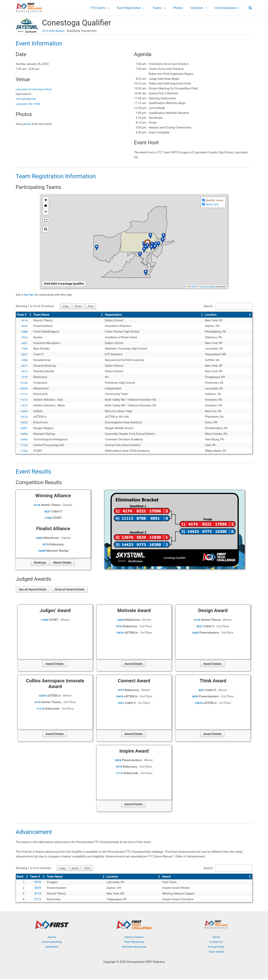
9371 (24, 366)
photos (27, 124)
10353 (23, 389)
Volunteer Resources (134, 948)
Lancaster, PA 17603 (29, 104)
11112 (23, 395)
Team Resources (134, 943)
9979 (38, 883)
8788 (24, 360)
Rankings (40, 563)
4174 (24, 321)
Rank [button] (20, 877)
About (216, 938)
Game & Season (134, 938)
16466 (23, 440)
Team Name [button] (41, 315)
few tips (29, 295)
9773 (24, 377)
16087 (23, 429)
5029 (24, 326)
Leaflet (190, 287)
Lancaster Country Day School (35, 89)
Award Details (55, 664)
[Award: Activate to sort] (207, 877)
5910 (24, 338)
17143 (23, 445)
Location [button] (211, 315)
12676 (23, 417)
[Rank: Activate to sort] (23, 877)
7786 (24, 349)
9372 (24, 372)
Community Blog (52, 943)
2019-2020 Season (54, 31)
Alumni (52, 938)
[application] (118, 8)
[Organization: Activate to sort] (154, 315)
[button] (250, 8)
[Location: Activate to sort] (228, 315)
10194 (23, 383)
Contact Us (216, 943)
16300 (23, 434)
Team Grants (216, 952)
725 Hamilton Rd (27, 99)
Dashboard (52, 948)
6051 (24, 343)
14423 (23, 423)
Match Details (62, 563)
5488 (24, 332)
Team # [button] (22, 315)
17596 (23, 451)
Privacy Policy (216, 948)
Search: (204, 306)
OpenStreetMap (207, 287)
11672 (23, 400)
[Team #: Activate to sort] (24, 315)
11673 (23, 406)
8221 (24, 355)
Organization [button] (113, 315)
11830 (23, 412)
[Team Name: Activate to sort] (68, 315)
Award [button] (166, 877)
